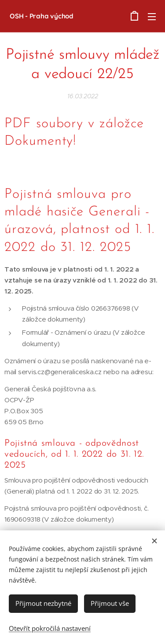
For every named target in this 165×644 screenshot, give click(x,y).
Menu (152, 17)
